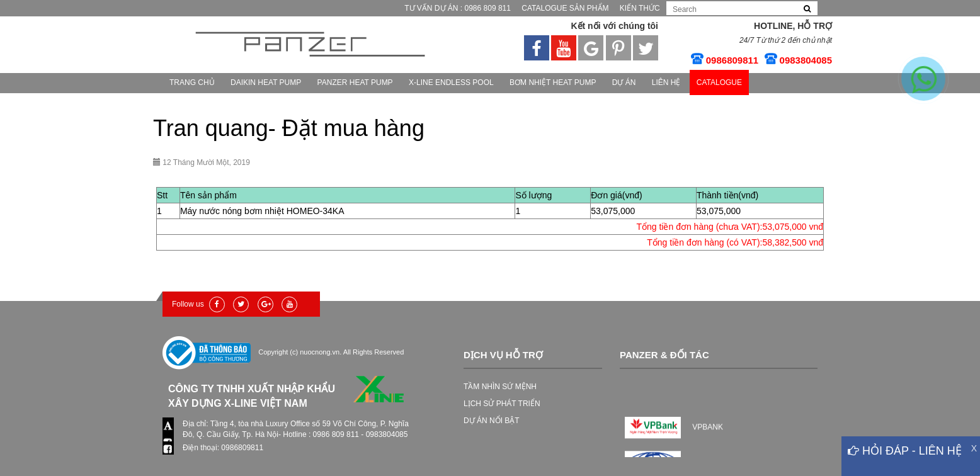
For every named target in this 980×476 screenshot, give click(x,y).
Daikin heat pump (266, 82)
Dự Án (624, 82)
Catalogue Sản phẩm (565, 8)
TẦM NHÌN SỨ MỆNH (500, 387)
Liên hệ (666, 82)
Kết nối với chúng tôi (614, 26)
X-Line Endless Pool (451, 82)
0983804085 (806, 60)
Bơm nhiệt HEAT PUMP (553, 82)
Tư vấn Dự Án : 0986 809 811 (458, 8)
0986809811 (732, 60)
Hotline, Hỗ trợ (793, 26)
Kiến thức (640, 8)
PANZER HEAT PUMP (355, 82)
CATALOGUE (719, 82)
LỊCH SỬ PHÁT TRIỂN (502, 404)
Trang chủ (192, 82)
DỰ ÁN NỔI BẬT (492, 421)
